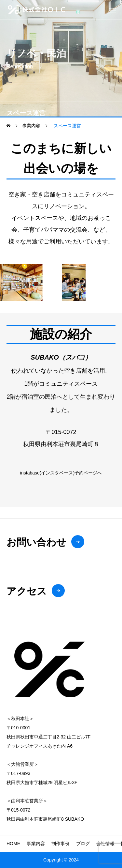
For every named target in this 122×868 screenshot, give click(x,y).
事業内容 (36, 844)
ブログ (83, 844)
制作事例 (61, 844)
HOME (13, 844)
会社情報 (105, 844)
